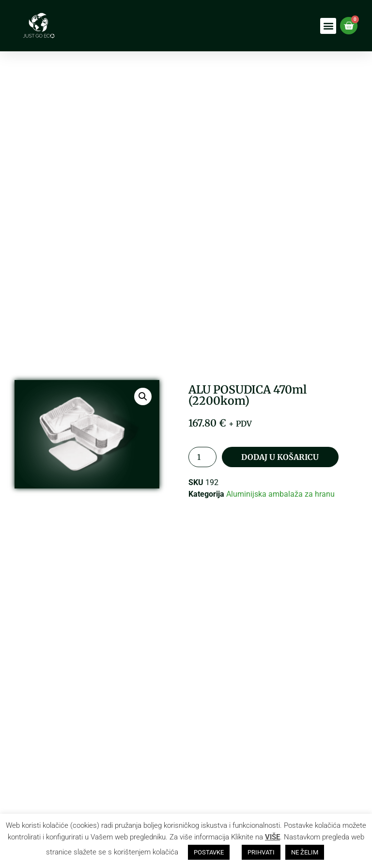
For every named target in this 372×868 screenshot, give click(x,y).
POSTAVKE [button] (209, 852)
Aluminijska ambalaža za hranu (280, 494)
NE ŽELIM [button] (305, 852)
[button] (328, 26)
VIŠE (272, 837)
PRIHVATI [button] (261, 852)
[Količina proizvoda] (202, 457)
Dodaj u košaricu (279, 457)
